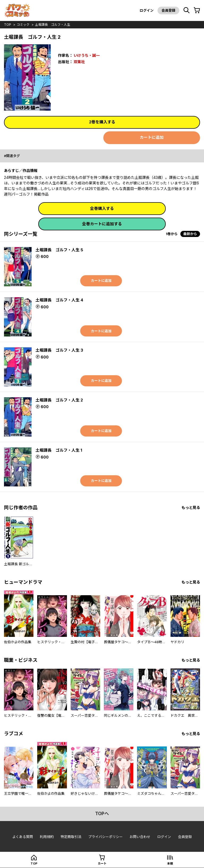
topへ (102, 814)
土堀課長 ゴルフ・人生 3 (59, 350)
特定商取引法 (71, 837)
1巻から (172, 234)
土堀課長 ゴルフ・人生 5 (59, 250)
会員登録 (168, 10)
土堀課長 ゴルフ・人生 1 (59, 450)
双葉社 (79, 62)
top (8, 25)
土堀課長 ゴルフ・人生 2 (59, 400)
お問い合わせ (140, 837)
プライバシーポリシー (105, 837)
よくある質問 (23, 837)
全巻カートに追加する (102, 224)
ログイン (147, 10)
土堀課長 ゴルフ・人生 (53, 25)
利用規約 (47, 837)
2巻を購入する (102, 122)
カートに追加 (152, 137)
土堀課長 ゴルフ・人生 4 (59, 300)
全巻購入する (102, 208)
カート (102, 863)
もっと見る (191, 508)
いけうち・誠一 (87, 55)
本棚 (170, 863)
